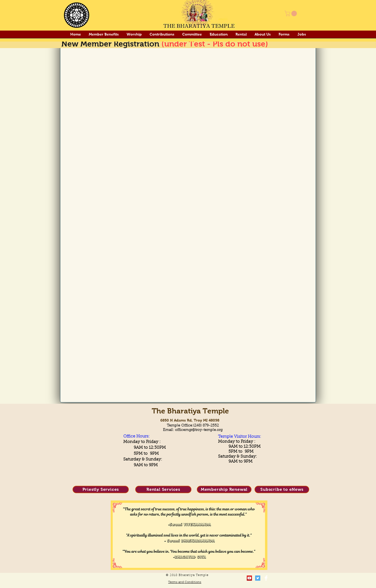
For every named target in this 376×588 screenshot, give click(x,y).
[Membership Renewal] (224, 489)
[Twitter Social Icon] (258, 578)
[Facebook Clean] (266, 578)
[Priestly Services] (101, 489)
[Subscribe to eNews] (282, 489)
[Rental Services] (163, 489)
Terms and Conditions (185, 582)
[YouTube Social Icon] (249, 578)
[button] (291, 13)
